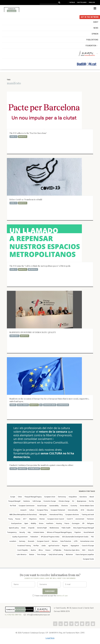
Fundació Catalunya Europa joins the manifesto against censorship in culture (41, 465)
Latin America (22, 555)
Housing (59, 523)
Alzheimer (69, 555)
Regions (65, 546)
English (92, 2)
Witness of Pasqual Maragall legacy (59, 532)
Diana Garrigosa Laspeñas (85, 555)
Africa (41, 550)
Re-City (91, 501)
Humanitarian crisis (87, 541)
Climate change (64, 501)
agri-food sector (54, 546)
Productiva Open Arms (72, 550)
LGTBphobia (57, 550)
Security (22, 532)
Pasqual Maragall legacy (33, 497)
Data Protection (66, 541)
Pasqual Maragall (14, 501)
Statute (32, 555)
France (67, 523)
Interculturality (73, 510)
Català (72, 2)
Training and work (88, 515)
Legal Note (50, 638)
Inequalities (73, 497)
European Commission (27, 506)
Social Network (89, 532)
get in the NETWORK (90, 17)
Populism (78, 532)
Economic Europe (50, 501)
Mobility (33, 523)
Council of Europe (88, 546)
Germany (22, 541)
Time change (41, 555)
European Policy (42, 510)
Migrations (33, 519)
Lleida (44, 546)
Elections (65, 506)
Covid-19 (13, 137)
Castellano (82, 2)
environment (80, 519)
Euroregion (76, 523)
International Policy (56, 515)
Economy (74, 506)
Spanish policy (14, 528)
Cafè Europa (37, 501)
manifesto (23, 137)
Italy (29, 532)
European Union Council (56, 519)
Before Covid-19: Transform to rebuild (26, 200)
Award (92, 497)
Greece (48, 550)
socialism (13, 541)
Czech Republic (23, 550)
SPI (83, 523)
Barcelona (83, 497)
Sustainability (54, 506)
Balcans (55, 541)
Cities (20, 497)
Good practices (16, 523)
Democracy (14, 336)
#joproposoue (63, 405)
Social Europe (23, 405)
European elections (72, 515)
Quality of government (20, 537)
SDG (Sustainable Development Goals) (75, 537)
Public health (66, 528)
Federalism (34, 537)
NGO (84, 550)
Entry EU (91, 550)
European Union (50, 405)
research (23, 510)
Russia (18, 519)
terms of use (62, 596)
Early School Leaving (56, 555)
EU (41, 405)
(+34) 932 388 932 (14, 615)
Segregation (75, 546)
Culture (13, 469)
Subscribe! (50, 591)
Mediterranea (54, 528)
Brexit (23, 528)
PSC (92, 537)
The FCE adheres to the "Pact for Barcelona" (28, 133)
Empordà (31, 528)
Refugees (90, 523)
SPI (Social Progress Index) (50, 537)
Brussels (31, 541)
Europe (13, 405)
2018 (82, 510)
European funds (88, 559)
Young (10, 519)
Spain (26, 523)
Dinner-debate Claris (87, 506)
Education (90, 510)
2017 (25, 519)
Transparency (12, 532)
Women (42, 519)
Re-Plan (36, 546)
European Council (43, 541)
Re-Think (13, 506)
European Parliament (58, 510)
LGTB (76, 541)
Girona (41, 523)
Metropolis (33, 269)
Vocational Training (24, 546)
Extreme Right (34, 469)
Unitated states (39, 532)
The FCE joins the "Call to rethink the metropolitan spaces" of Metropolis (40, 266)
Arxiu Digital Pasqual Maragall (84, 528)
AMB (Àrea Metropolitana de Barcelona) (23, 515)
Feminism (90, 519)
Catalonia (26, 501)
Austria (33, 550)
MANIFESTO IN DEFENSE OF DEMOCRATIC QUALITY (33, 332)
